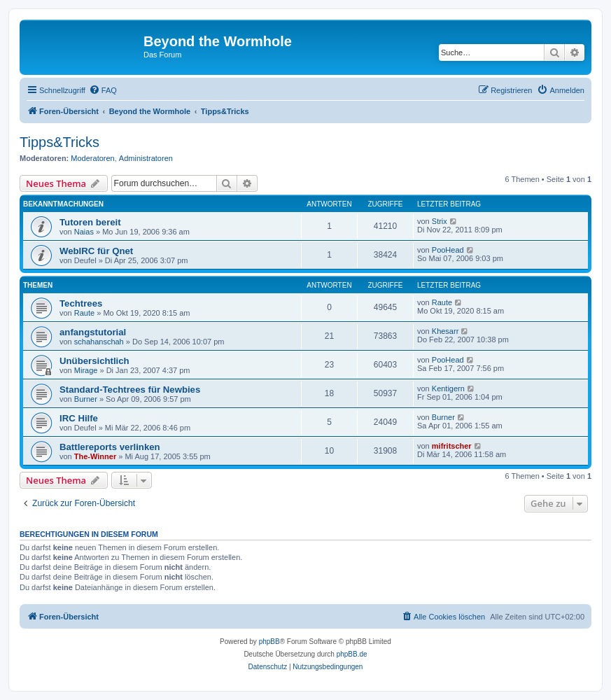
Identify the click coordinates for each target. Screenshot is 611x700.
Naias (84, 232)
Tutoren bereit (90, 222)
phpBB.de (352, 654)
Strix (440, 221)
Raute (84, 313)
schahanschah (99, 342)
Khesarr (445, 331)
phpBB (269, 642)
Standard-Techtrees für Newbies (130, 390)
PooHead (448, 250)
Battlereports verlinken (110, 447)
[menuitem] (103, 90)
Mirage (86, 370)
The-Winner (95, 456)
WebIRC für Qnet (96, 251)
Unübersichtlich (94, 361)
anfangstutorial (93, 332)
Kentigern (448, 388)
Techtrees (81, 303)
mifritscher (452, 446)
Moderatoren (92, 158)
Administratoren (146, 158)
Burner (86, 399)
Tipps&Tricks (59, 142)
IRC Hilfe (79, 418)
